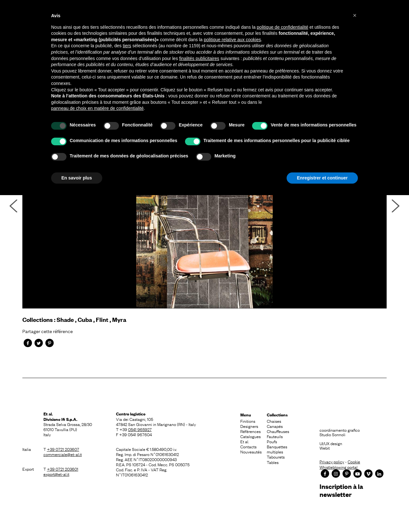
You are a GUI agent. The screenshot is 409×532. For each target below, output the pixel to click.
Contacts (248, 446)
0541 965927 (140, 429)
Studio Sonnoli (332, 434)
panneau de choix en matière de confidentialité (97, 108)
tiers (127, 46)
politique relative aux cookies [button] (232, 40)
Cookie (354, 461)
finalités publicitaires (199, 58)
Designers (249, 426)
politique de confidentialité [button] (283, 27)
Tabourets (276, 457)
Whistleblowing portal (339, 467)
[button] (355, 15)
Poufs (272, 441)
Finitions (248, 421)
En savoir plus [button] (77, 178)
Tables (273, 462)
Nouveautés (251, 452)
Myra (119, 319)
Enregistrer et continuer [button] (322, 178)
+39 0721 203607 (63, 449)
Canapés (275, 426)
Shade (65, 319)
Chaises (274, 421)
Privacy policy (332, 461)
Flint (102, 319)
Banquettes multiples (277, 449)
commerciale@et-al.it (63, 454)
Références (251, 431)
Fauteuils (275, 436)
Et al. (245, 441)
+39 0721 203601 (63, 469)
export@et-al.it (56, 474)
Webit (325, 448)
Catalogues (251, 436)
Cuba (85, 319)
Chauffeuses (278, 431)
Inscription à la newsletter (341, 490)
